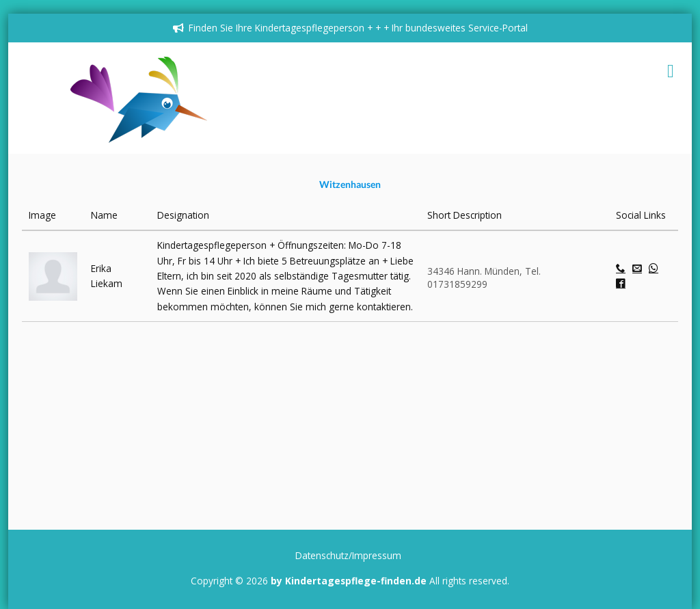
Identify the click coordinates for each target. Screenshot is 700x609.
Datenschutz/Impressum (348, 555)
